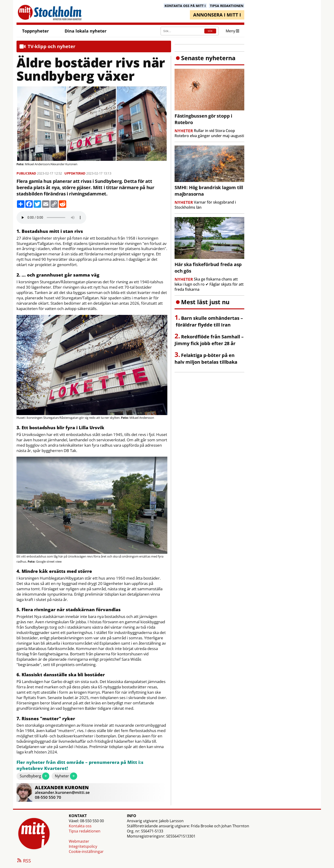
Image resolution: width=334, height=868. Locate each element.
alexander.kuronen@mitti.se (62, 792)
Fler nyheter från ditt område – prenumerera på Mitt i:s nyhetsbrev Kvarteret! (80, 765)
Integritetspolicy (83, 846)
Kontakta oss (80, 826)
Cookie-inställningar (86, 851)
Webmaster (79, 841)
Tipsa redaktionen (85, 831)
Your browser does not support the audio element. (51, 218)
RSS (24, 861)
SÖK (210, 31)
